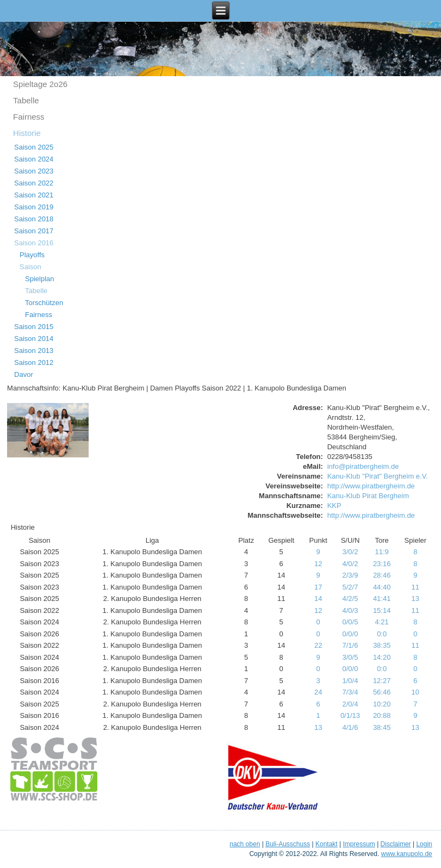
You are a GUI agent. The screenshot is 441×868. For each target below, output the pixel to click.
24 (318, 692)
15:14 (382, 610)
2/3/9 (350, 575)
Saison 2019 (34, 207)
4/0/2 (350, 564)
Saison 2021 (34, 195)
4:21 (382, 622)
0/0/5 (350, 622)
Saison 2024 (34, 159)
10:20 (382, 704)
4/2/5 (350, 599)
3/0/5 (350, 657)
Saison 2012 (34, 362)
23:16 (382, 564)
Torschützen (44, 303)
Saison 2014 (34, 339)
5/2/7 (350, 587)
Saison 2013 (34, 351)
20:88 (382, 715)
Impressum (359, 844)
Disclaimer (396, 844)
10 (415, 692)
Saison (30, 267)
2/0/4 (350, 704)
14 (318, 599)
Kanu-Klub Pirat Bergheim (368, 496)
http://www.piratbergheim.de (371, 486)
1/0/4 (350, 681)
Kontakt (327, 844)
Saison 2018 (34, 219)
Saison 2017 (34, 231)
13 (415, 599)
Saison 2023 (34, 171)
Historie (27, 133)
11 (415, 587)
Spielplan (40, 279)
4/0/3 (350, 610)
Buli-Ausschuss (288, 844)
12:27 (382, 681)
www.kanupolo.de (407, 854)
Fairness (29, 117)
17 (318, 587)
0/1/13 (350, 715)
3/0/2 (350, 552)
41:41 (382, 599)
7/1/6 (350, 645)
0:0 (382, 634)
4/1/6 (350, 727)
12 (318, 564)
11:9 (382, 552)
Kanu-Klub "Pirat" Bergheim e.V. (378, 476)
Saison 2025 (34, 147)
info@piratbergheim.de (363, 466)
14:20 (382, 657)
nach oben (245, 844)
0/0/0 (350, 634)
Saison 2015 (34, 327)
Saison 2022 (34, 183)
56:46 (382, 692)
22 (318, 645)
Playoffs (32, 255)
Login (424, 844)
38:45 (382, 727)
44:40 (382, 587)
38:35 (382, 645)
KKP (334, 506)
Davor (24, 374)
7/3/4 (350, 692)
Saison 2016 (34, 243)
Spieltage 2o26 (40, 84)
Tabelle (26, 100)
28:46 (382, 575)
